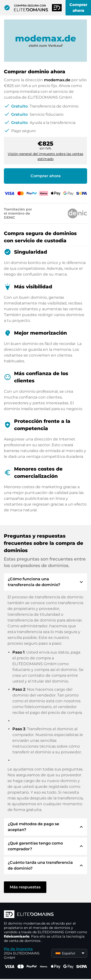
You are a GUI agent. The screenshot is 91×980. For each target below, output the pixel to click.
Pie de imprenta (18, 949)
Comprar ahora (46, 176)
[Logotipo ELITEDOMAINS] (45, 915)
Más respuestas (25, 887)
